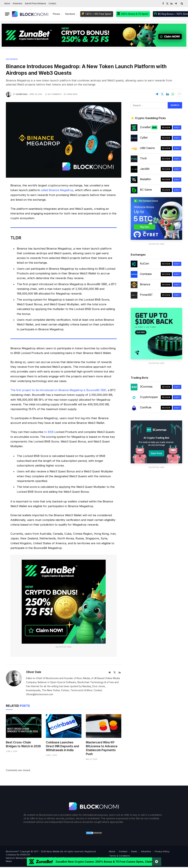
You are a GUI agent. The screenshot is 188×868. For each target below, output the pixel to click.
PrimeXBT (146, 295)
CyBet (144, 138)
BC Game (146, 190)
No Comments (53, 94)
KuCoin (144, 263)
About (7, 3)
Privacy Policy (162, 851)
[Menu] (7, 14)
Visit (177, 127)
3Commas (146, 387)
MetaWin (145, 179)
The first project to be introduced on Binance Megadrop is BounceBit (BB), (60, 390)
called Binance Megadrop (57, 190)
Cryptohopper (149, 397)
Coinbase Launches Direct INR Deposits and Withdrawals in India (62, 746)
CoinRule (146, 407)
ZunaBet (149, 127)
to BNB (48, 432)
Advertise (17, 3)
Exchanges (12, 59)
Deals (134, 851)
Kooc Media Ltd (55, 851)
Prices (56, 14)
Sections (70, 14)
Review (166, 127)
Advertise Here (64, 647)
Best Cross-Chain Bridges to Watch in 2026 (23, 744)
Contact (52, 3)
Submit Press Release (35, 3)
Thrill (143, 158)
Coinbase (146, 274)
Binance (145, 284)
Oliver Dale (22, 94)
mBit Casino (147, 148)
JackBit (145, 169)
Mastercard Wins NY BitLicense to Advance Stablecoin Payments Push (102, 748)
